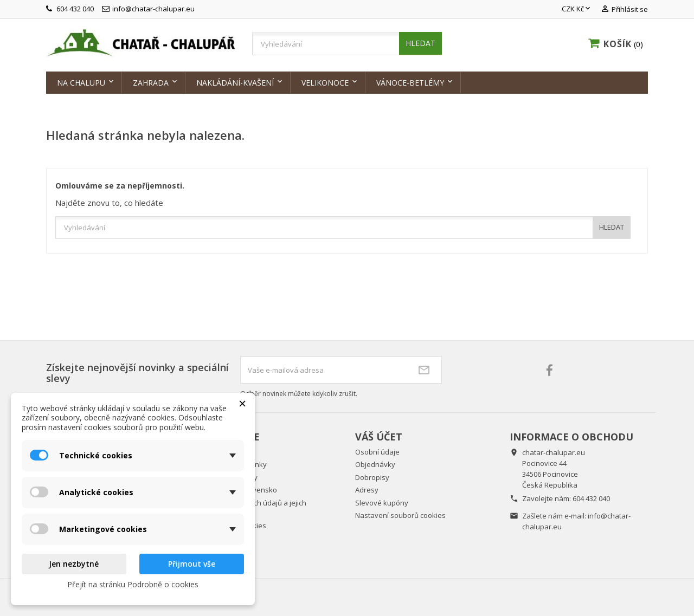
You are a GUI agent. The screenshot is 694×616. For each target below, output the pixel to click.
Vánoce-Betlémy (410, 83)
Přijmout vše (192, 564)
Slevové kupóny (382, 503)
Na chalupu (81, 83)
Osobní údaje (377, 452)
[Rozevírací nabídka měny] (577, 9)
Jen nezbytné (74, 564)
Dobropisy (372, 477)
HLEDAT (420, 43)
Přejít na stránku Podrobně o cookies (133, 584)
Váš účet (379, 437)
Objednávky (375, 464)
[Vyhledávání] (347, 44)
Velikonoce (325, 83)
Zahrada (151, 83)
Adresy (367, 490)
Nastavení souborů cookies (400, 515)
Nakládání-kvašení (235, 83)
